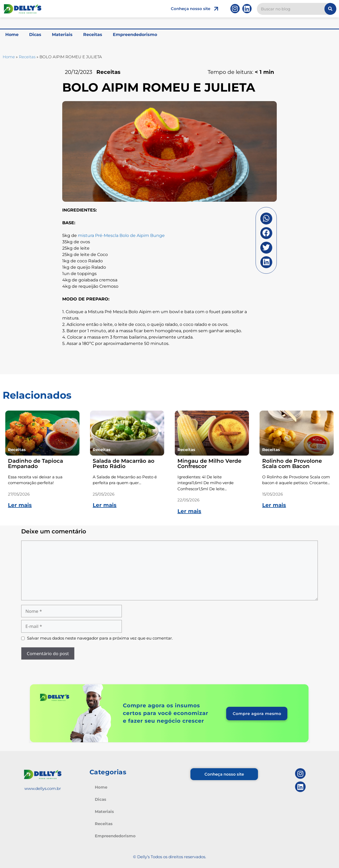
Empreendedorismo (135, 35)
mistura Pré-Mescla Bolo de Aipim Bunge (121, 235)
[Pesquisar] (330, 9)
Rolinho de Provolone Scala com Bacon (292, 464)
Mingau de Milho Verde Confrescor (209, 464)
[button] (266, 219)
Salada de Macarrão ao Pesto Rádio (124, 464)
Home (12, 35)
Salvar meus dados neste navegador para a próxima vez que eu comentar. (100, 638)
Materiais (62, 35)
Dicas (35, 35)
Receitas (93, 35)
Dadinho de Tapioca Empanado (35, 464)
